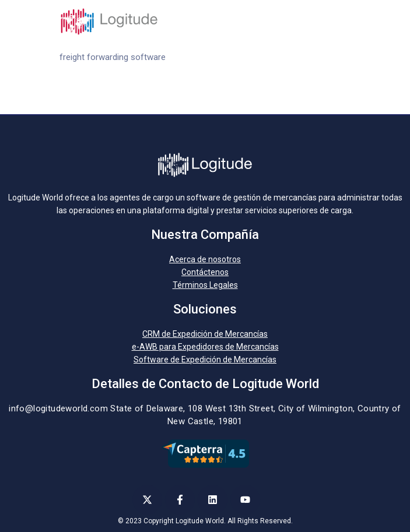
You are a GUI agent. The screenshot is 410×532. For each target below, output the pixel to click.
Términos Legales (205, 285)
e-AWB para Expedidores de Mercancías (205, 347)
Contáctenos (205, 272)
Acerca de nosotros (205, 259)
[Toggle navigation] (344, 22)
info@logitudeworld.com (58, 408)
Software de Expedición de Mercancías (205, 360)
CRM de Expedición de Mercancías (205, 334)
